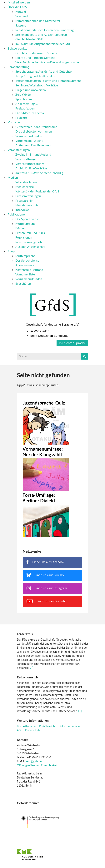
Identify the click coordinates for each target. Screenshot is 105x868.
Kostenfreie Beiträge (29, 270)
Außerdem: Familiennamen (33, 145)
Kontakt (21, 11)
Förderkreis (25, 634)
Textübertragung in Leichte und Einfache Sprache (48, 81)
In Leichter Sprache (72, 343)
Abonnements (25, 265)
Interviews (22, 210)
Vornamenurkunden (29, 136)
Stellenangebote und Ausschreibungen (41, 34)
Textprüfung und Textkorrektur (36, 76)
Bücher (20, 228)
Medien (13, 177)
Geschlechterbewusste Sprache (37, 53)
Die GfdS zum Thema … (31, 113)
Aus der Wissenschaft (30, 247)
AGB (20, 730)
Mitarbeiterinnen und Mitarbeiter (38, 21)
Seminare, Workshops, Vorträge (37, 85)
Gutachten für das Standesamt (36, 127)
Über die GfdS (17, 7)
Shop (11, 251)
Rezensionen (24, 237)
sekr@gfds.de (34, 761)
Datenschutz (33, 730)
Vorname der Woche (29, 141)
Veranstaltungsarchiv (30, 164)
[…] (31, 668)
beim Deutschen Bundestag (49, 335)
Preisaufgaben (25, 108)
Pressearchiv (24, 200)
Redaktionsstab (27, 677)
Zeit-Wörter (24, 94)
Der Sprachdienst (27, 219)
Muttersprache (25, 223)
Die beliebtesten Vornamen (34, 131)
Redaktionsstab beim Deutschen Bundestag (45, 30)
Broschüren (23, 283)
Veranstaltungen (19, 150)
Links (62, 726)
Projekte (21, 117)
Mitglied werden (19, 2)
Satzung (21, 25)
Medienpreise (25, 187)
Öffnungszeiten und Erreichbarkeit (37, 765)
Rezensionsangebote (29, 242)
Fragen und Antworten (31, 90)
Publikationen (17, 214)
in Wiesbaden (40, 331)
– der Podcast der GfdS (37, 191)
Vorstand (22, 16)
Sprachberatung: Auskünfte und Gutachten (44, 71)
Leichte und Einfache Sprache (35, 58)
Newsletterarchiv (27, 205)
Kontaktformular (27, 726)
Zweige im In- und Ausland (33, 154)
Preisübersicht (47, 726)
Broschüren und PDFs (30, 233)
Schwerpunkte (17, 48)
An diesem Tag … (27, 104)
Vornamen (15, 122)
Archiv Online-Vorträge (31, 168)
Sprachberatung (18, 67)
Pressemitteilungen (28, 196)
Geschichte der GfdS (29, 39)
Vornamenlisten (26, 274)
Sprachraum (24, 99)
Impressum (74, 726)
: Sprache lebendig (39, 173)
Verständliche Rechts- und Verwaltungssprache (47, 62)
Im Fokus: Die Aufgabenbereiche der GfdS (43, 44)
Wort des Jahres (26, 182)
